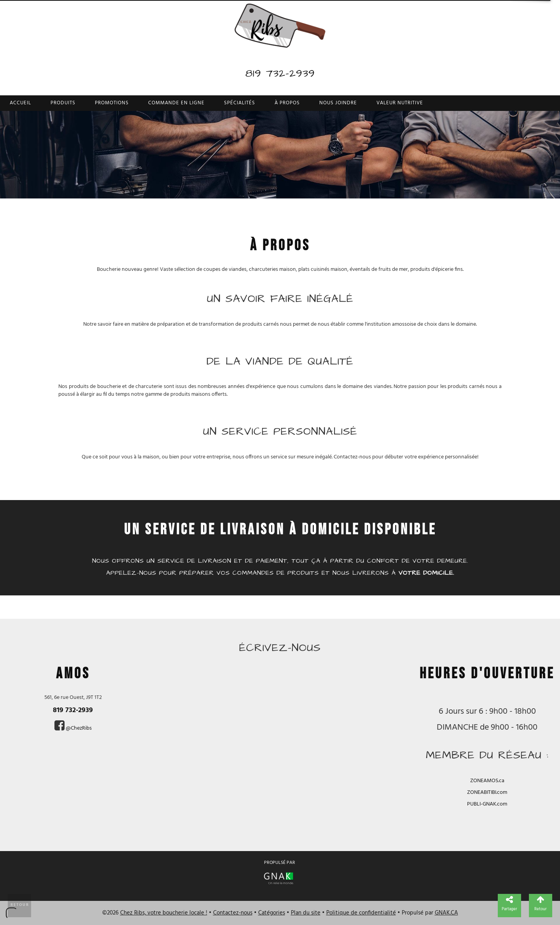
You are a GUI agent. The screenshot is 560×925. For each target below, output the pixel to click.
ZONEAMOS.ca (487, 781)
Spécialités (240, 103)
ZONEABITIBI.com (487, 792)
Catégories (272, 913)
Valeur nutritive (400, 103)
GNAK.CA (446, 913)
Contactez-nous (233, 913)
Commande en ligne (176, 103)
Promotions (112, 103)
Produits (63, 103)
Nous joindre (338, 103)
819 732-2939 (280, 73)
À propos (287, 103)
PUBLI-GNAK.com (487, 804)
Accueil (20, 103)
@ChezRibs (79, 728)
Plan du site (306, 913)
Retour (20, 905)
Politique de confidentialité (361, 913)
